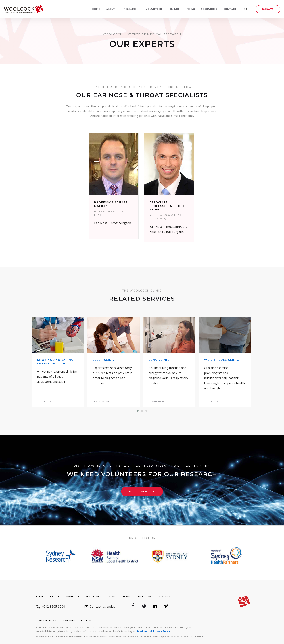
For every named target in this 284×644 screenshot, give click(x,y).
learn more (46, 402)
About (55, 597)
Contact (230, 9)
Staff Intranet (47, 620)
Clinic (112, 597)
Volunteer (93, 597)
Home (96, 9)
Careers (69, 620)
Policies (87, 620)
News (191, 9)
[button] (111, 9)
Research (72, 597)
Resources (209, 9)
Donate (268, 9)
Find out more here (142, 492)
